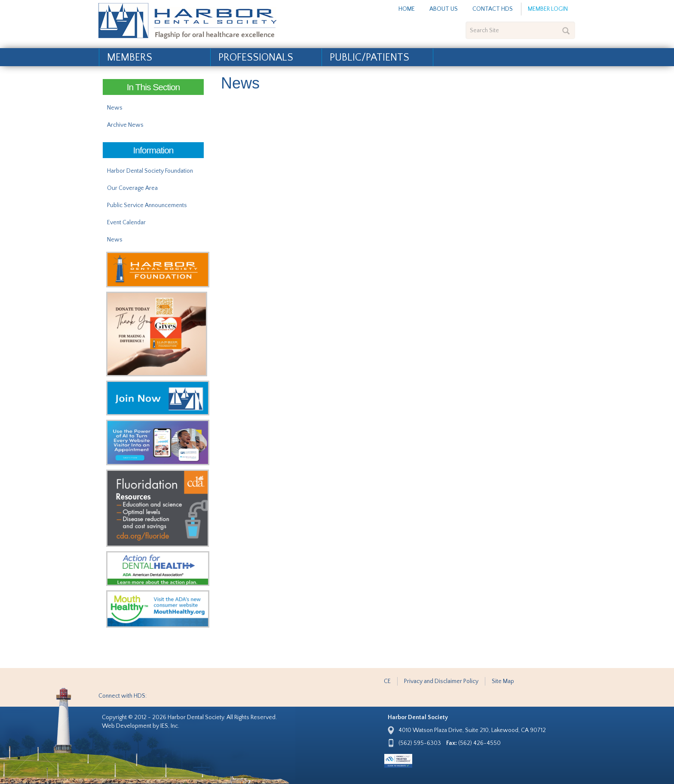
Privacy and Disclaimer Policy (441, 681)
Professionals (256, 58)
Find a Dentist (554, 64)
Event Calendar (126, 223)
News (115, 108)
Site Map (503, 681)
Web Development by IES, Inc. (141, 726)
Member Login (548, 9)
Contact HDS (493, 9)
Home (407, 9)
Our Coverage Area (132, 188)
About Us (444, 9)
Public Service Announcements (147, 205)
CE (387, 681)
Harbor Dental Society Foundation (150, 171)
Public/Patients (369, 58)
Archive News (125, 125)
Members (130, 58)
